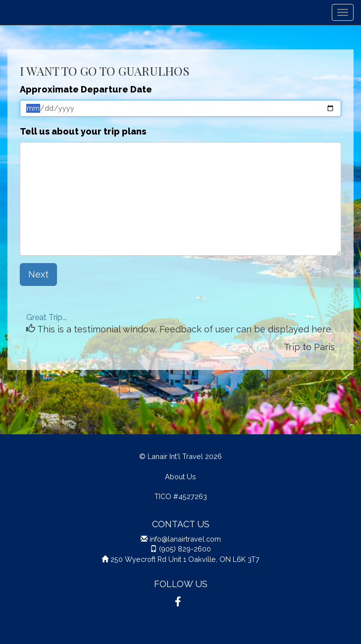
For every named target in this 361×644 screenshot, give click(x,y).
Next (38, 274)
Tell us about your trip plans (83, 131)
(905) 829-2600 (185, 549)
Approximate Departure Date (86, 89)
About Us (180, 477)
